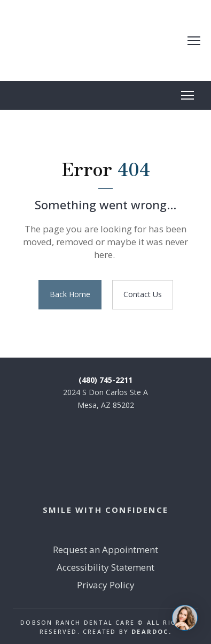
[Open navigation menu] (194, 41)
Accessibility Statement (105, 567)
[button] (70, 295)
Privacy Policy (106, 585)
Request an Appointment (105, 550)
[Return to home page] (98, 40)
